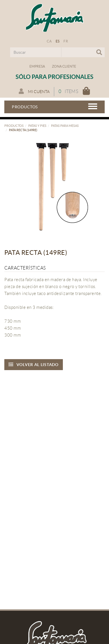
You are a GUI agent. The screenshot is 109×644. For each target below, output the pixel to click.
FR (66, 41)
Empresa (37, 66)
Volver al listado (34, 364)
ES (58, 41)
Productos (14, 126)
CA (49, 41)
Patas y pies (37, 126)
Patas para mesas (65, 126)
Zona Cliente (64, 66)
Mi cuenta (34, 91)
